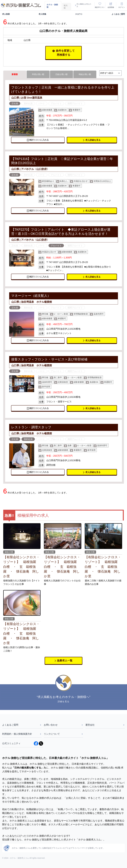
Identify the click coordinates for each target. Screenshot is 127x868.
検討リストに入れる (38, 140)
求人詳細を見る (92, 140)
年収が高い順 (38, 74)
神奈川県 (9, 552)
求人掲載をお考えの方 (83, 5)
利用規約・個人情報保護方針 (22, 734)
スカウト (79, 14)
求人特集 (42, 14)
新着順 (15, 74)
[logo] (21, 5)
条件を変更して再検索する (64, 53)
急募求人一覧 (64, 661)
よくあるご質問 (118, 14)
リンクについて (63, 734)
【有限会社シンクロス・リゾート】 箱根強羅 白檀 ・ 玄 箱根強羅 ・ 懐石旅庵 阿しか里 (21, 567)
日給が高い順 (61, 74)
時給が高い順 (85, 74)
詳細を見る (63, 701)
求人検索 (6, 14)
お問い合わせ (63, 725)
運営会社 (105, 725)
